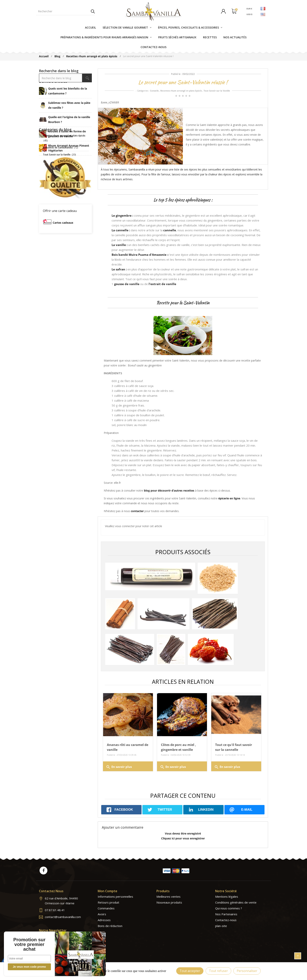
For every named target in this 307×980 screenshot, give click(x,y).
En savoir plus (119, 767)
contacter (137, 511)
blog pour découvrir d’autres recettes (169, 490)
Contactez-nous (226, 920)
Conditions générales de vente (236, 902)
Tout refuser (218, 971)
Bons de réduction (110, 926)
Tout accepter (190, 971)
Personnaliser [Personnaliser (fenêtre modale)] (247, 971)
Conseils (154, 91)
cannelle (170, 230)
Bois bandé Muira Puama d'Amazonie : (140, 255)
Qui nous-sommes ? (229, 908)
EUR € (249, 8)
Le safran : (119, 269)
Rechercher (93, 11)
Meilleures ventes (168, 897)
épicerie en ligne (229, 498)
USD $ (249, 14)
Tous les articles (65, 168)
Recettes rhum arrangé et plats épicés (181, 91)
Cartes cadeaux (63, 294)
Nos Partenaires (226, 914)
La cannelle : (121, 230)
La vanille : (120, 245)
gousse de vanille (127, 284)
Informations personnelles (115, 897)
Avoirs (102, 914)
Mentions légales (227, 897)
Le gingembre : (122, 215)
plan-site (221, 926)
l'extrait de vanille (162, 284)
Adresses (104, 920)
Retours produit (108, 902)
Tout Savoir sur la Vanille (217, 91)
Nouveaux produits (169, 902)
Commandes (106, 908)
